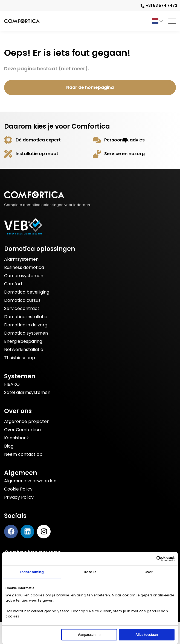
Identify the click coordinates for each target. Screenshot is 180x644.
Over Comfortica (22, 430)
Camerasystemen (24, 276)
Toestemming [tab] (31, 572)
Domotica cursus (22, 300)
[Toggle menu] (172, 21)
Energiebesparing (23, 341)
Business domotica (24, 267)
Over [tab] (149, 572)
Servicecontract (22, 308)
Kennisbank (17, 438)
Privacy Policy (19, 497)
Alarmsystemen (21, 259)
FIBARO (12, 384)
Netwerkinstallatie (24, 349)
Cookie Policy (18, 489)
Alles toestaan (146, 635)
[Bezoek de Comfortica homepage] (22, 21)
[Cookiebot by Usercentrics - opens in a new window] (166, 559)
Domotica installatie (26, 317)
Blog (9, 446)
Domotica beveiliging (27, 292)
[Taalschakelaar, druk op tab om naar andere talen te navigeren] (157, 21)
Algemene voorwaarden (30, 481)
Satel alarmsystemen (27, 392)
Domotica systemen (26, 333)
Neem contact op (23, 454)
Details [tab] (90, 572)
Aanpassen (89, 635)
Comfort (13, 284)
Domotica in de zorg (26, 325)
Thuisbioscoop (20, 358)
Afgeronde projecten (27, 421)
